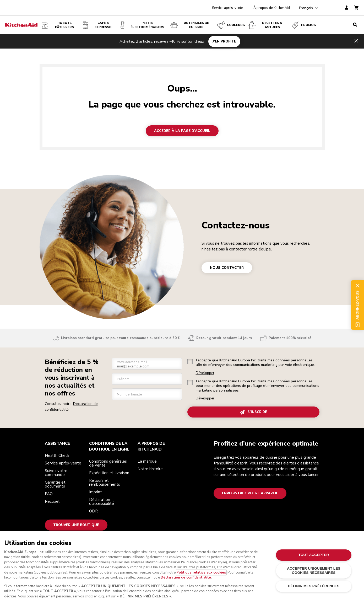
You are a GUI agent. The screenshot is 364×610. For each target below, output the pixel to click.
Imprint (96, 492)
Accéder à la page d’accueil (182, 131)
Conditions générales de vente (108, 463)
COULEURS (231, 25)
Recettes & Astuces (265, 25)
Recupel (52, 501)
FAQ (49, 494)
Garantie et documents (55, 484)
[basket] (356, 8)
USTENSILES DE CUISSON (189, 25)
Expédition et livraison (109, 473)
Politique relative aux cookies (201, 572)
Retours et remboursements (105, 482)
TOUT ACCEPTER (314, 555)
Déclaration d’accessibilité (102, 502)
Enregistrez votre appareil (250, 493)
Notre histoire (150, 469)
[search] (355, 25)
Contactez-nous (236, 225)
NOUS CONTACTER (227, 268)
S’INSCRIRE (253, 412)
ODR (93, 511)
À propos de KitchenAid (272, 8)
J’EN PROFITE (224, 41)
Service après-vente (227, 8)
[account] (347, 8)
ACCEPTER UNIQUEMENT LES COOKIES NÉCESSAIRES (314, 571)
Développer (205, 373)
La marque (147, 461)
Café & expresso (97, 25)
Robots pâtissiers (58, 25)
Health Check (57, 456)
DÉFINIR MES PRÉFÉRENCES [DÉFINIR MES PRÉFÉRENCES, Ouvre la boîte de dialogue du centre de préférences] (314, 586)
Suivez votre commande (56, 473)
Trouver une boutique (76, 525)
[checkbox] (190, 362)
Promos (303, 25)
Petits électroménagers (141, 25)
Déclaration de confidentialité (186, 577)
